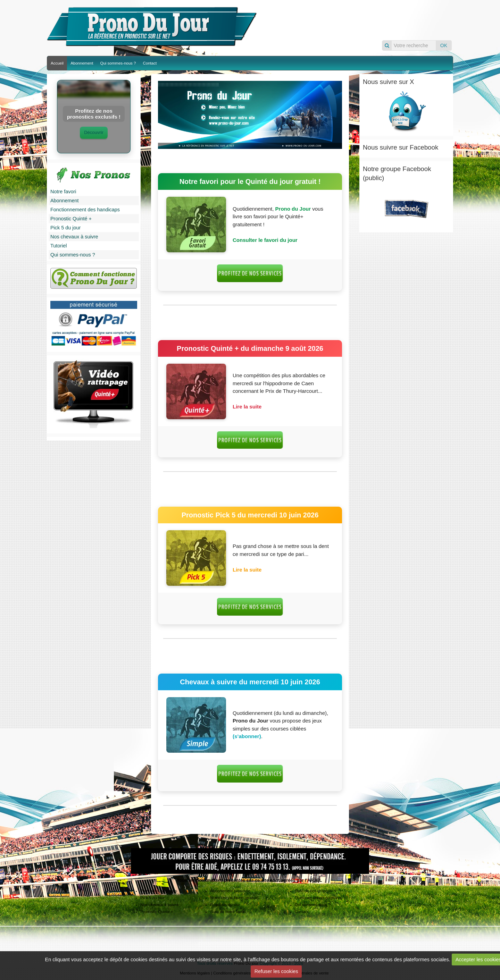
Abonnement (82, 63)
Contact (150, 63)
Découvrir (94, 132)
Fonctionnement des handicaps (85, 210)
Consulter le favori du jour (265, 240)
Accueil (57, 63)
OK (444, 45)
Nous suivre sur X (389, 82)
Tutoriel (59, 246)
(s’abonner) (247, 736)
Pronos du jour (357, 20)
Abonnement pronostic (230, 891)
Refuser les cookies (276, 971)
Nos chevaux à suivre (74, 237)
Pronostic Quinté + (71, 219)
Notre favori (63, 192)
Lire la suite (247, 407)
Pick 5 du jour (65, 228)
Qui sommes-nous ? (118, 63)
